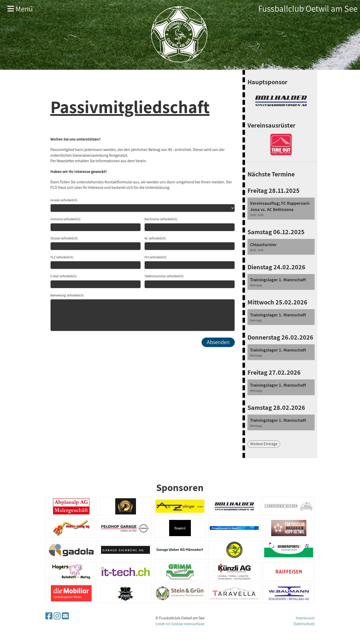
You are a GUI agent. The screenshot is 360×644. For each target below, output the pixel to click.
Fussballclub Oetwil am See (308, 8)
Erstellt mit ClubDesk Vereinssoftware (180, 624)
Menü (20, 9)
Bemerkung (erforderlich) (67, 295)
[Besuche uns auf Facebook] (49, 616)
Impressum (305, 618)
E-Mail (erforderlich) (63, 276)
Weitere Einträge (264, 444)
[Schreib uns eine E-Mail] (65, 616)
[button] (281, 209)
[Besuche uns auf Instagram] (57, 616)
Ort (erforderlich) (156, 257)
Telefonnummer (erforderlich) (164, 276)
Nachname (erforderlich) (161, 219)
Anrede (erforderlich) (64, 200)
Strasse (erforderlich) (64, 238)
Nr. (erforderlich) (155, 238)
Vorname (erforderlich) (65, 219)
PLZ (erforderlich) (62, 257)
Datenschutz (304, 624)
